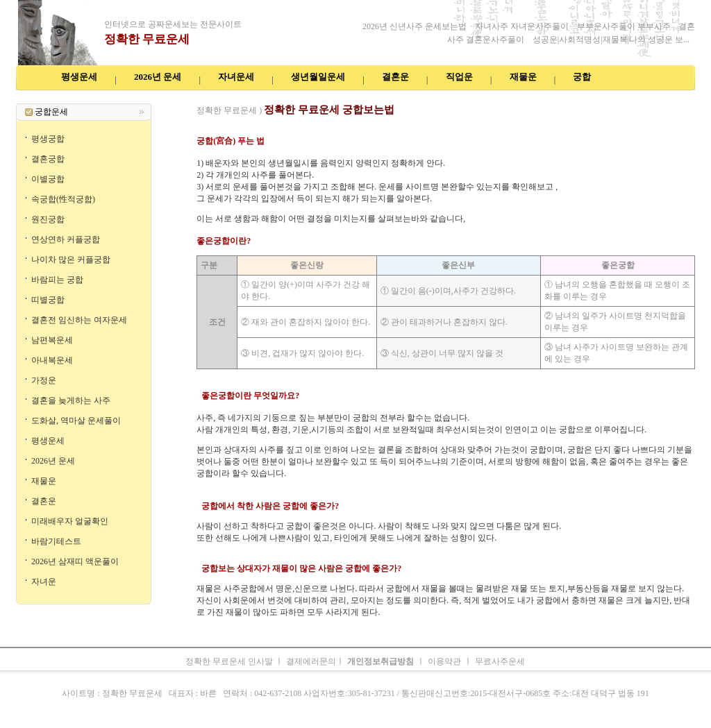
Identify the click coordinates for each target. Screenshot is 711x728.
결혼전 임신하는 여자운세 (79, 320)
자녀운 (44, 582)
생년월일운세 (359, 97)
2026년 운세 (309, 97)
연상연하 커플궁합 (66, 239)
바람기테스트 (56, 541)
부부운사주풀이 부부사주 (625, 26)
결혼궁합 (48, 159)
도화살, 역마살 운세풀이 (76, 421)
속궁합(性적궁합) (63, 199)
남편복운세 (52, 340)
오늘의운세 (552, 97)
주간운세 (465, 97)
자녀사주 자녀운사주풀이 (522, 26)
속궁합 (516, 97)
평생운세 (48, 441)
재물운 (44, 481)
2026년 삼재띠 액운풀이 (75, 561)
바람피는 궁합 (57, 280)
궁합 (492, 97)
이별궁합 (48, 179)
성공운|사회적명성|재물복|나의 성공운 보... (611, 40)
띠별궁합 (48, 300)
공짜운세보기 (261, 97)
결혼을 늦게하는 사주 (71, 400)
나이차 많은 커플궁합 (71, 260)
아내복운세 (52, 360)
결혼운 (44, 501)
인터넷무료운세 (203, 97)
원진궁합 (48, 219)
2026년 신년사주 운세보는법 (415, 26)
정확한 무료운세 (147, 39)
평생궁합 (48, 139)
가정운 (44, 380)
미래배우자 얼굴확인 (70, 521)
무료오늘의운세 (416, 97)
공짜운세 (155, 97)
